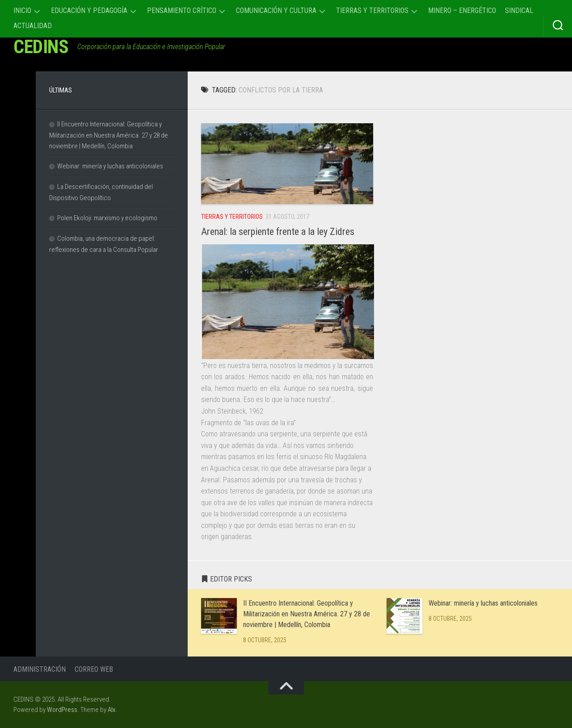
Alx (111, 710)
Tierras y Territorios (372, 10)
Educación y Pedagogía (89, 10)
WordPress (62, 710)
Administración (40, 669)
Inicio (22, 10)
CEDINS (41, 47)
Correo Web (94, 669)
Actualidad (33, 26)
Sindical (519, 10)
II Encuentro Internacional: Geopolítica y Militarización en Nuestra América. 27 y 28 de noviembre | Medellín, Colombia (307, 614)
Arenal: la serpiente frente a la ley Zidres (278, 232)
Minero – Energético (462, 10)
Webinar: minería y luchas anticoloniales (483, 603)
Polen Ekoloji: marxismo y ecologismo (107, 218)
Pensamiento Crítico (182, 10)
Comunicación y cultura (276, 10)
